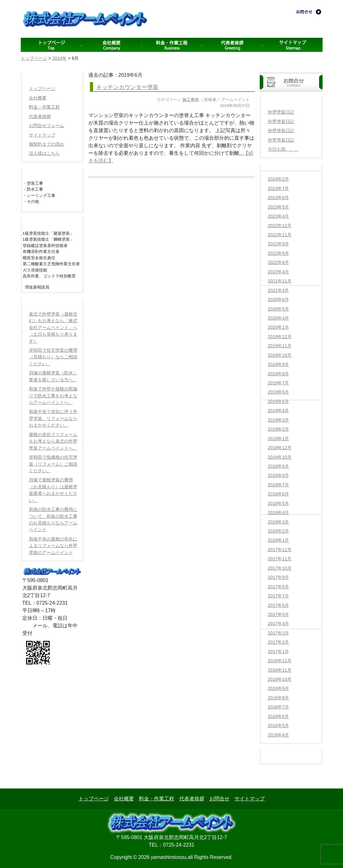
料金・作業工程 (172, 45)
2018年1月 (279, 540)
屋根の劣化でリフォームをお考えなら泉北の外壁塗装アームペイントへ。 (53, 441)
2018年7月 (279, 485)
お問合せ (219, 799)
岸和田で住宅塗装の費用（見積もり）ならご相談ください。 (53, 357)
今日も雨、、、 (283, 149)
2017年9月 (279, 577)
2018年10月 (280, 457)
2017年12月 (280, 550)
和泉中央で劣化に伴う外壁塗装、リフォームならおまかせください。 (53, 418)
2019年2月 (279, 429)
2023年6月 (279, 198)
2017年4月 (279, 624)
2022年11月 (280, 235)
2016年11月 (280, 670)
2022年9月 (279, 244)
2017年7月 (279, 596)
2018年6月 (279, 494)
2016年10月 (280, 679)
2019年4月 (279, 411)
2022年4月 (279, 272)
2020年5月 (279, 309)
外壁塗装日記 (281, 112)
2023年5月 (279, 207)
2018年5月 (279, 503)
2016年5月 (279, 725)
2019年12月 (280, 337)
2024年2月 (279, 179)
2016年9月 (279, 688)
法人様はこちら (44, 153)
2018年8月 (279, 475)
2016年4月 (279, 735)
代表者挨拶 (232, 45)
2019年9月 (279, 364)
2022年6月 (279, 262)
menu (51, 45)
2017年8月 (279, 587)
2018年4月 (279, 512)
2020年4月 (279, 318)
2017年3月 (279, 633)
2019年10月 (280, 355)
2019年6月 (279, 392)
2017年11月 (280, 559)
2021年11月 (280, 281)
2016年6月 (279, 716)
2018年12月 (280, 448)
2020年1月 (279, 327)
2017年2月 (279, 642)
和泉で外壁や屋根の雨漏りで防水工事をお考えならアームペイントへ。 (53, 396)
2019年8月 (279, 374)
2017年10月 (280, 568)
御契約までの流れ (47, 144)
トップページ (34, 58)
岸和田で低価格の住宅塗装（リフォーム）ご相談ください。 (53, 464)
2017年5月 (279, 614)
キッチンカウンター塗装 (127, 87)
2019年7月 (279, 383)
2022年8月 (279, 253)
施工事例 (191, 100)
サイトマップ (292, 45)
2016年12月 (280, 661)
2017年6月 (279, 605)
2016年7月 (279, 707)
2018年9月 (279, 466)
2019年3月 (279, 420)
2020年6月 (279, 300)
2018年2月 (279, 531)
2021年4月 (279, 290)
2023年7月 (279, 188)
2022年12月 (280, 226)
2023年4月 (279, 216)
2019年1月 (279, 439)
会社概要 (111, 45)
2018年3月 (279, 522)
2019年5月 (279, 401)
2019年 (59, 58)
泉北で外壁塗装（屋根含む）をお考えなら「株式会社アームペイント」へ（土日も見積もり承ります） (53, 328)
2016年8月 (279, 698)
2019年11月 (280, 346)
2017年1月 (279, 652)
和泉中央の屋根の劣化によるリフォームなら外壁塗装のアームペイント (53, 546)
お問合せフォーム (47, 126)
